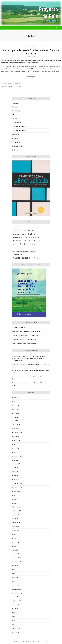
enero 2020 (16, 480)
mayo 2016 (15, 573)
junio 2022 (15, 421)
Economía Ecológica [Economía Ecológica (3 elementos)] (32, 238)
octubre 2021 (16, 437)
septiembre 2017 (17, 530)
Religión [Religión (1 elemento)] (34, 245)
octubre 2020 (16, 460)
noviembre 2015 (17, 593)
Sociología (15, 150)
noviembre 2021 (17, 433)
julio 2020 (15, 468)
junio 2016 (15, 570)
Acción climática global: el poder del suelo (25, 343)
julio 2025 (15, 397)
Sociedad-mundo (17, 146)
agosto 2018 (16, 515)
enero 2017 (16, 554)
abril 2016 (15, 577)
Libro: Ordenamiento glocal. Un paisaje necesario (27, 335)
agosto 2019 (16, 495)
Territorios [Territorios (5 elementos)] (38, 258)
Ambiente (15, 107)
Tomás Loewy (6, 83)
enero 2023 (16, 413)
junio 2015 (15, 613)
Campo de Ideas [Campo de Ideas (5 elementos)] (29, 230)
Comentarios (17, 83)
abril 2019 (15, 503)
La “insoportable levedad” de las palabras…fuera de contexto (31, 52)
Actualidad (31, 47)
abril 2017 (15, 546)
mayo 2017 (15, 542)
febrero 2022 (16, 425)
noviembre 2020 (17, 456)
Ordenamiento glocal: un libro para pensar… (25, 339)
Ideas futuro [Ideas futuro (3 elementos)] (38, 241)
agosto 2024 (16, 401)
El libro (14, 115)
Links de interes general (19, 127)
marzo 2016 (16, 581)
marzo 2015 (16, 624)
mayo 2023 (15, 409)
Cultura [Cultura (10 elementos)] (32, 234)
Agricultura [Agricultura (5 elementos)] (17, 227)
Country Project (17, 111)
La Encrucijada (16, 123)
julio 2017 (15, 534)
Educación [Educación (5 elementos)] (17, 241)
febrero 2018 (16, 523)
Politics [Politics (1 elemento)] (15, 245)
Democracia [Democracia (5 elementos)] (18, 237)
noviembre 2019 (17, 487)
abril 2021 (15, 452)
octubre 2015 (16, 597)
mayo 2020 (15, 472)
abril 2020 (15, 476)
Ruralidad (15, 138)
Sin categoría (16, 142)
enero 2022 (16, 429)
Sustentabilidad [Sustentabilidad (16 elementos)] (21, 258)
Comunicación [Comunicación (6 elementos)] (19, 234)
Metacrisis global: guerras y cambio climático (26, 331)
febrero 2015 (16, 628)
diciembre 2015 (17, 589)
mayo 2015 (15, 616)
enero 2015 (16, 632)
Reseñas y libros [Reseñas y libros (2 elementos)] (18, 248)
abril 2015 (15, 620)
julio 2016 (15, 566)
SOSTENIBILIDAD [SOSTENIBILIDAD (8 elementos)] (21, 255)
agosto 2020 (16, 464)
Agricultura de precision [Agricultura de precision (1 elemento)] (30, 227)
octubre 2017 (16, 527)
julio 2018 (15, 519)
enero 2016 (16, 585)
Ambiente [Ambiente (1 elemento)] (41, 227)
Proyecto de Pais (17, 134)
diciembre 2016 (17, 558)
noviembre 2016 (17, 562)
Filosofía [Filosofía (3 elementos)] (28, 241)
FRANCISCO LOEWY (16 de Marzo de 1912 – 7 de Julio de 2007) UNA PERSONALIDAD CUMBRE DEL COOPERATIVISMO (31, 358)
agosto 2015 (16, 605)
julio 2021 (15, 444)
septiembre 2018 (17, 511)
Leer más (31, 78)
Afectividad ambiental (19, 327)
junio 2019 (15, 499)
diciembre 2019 (17, 484)
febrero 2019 (16, 507)
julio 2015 (15, 609)
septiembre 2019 (17, 491)
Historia (14, 119)
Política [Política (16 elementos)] (24, 244)
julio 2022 (15, 417)
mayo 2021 (15, 448)
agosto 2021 (16, 441)
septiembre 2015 (17, 601)
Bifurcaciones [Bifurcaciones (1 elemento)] (16, 231)
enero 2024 (16, 405)
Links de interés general (19, 130)
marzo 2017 (16, 550)
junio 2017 (15, 538)
